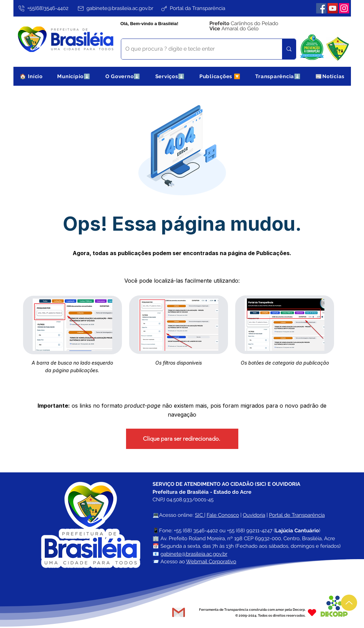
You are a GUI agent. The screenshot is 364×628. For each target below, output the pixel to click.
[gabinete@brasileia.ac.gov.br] (115, 8)
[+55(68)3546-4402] (43, 8)
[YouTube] (333, 8)
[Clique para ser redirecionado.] (182, 439)
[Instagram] (344, 8)
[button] (74, 76)
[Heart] (312, 612)
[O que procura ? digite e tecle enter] (197, 49)
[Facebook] (321, 8)
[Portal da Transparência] (193, 8)
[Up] (349, 603)
